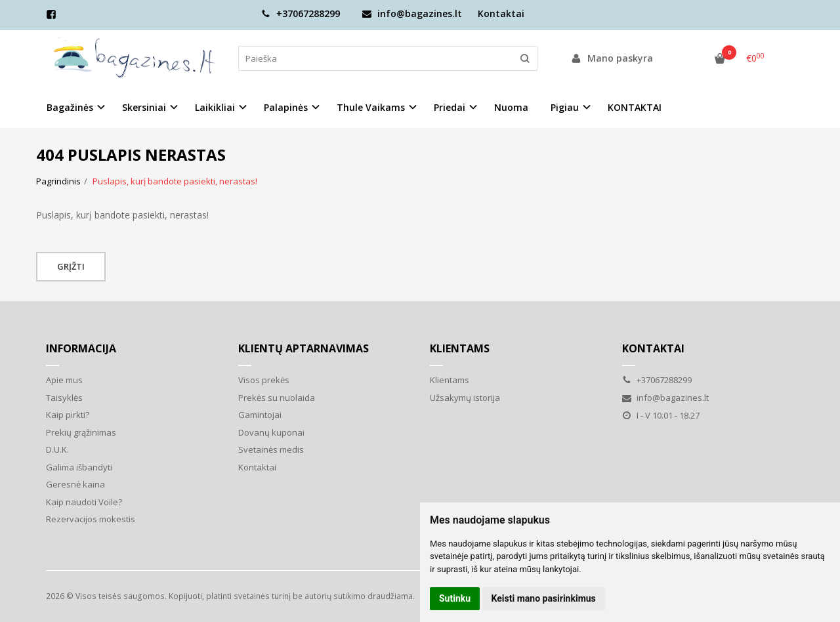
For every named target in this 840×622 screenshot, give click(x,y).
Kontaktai (501, 13)
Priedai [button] (450, 107)
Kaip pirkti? (68, 415)
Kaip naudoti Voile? (84, 502)
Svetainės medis (271, 449)
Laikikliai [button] (215, 107)
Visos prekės (264, 380)
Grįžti (71, 266)
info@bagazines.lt (412, 13)
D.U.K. (57, 449)
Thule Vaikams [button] (371, 107)
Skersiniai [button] (144, 107)
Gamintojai (260, 415)
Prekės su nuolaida (277, 398)
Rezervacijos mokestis (91, 519)
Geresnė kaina (75, 484)
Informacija (81, 348)
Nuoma (511, 107)
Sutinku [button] (455, 598)
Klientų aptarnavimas (304, 348)
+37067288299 (301, 13)
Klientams (460, 348)
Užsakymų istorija (465, 398)
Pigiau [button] (565, 107)
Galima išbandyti (79, 467)
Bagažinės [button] (70, 107)
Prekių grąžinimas (81, 432)
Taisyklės (64, 398)
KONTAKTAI (635, 107)
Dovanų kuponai (271, 432)
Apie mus (64, 380)
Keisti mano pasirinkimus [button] (544, 598)
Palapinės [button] (286, 107)
